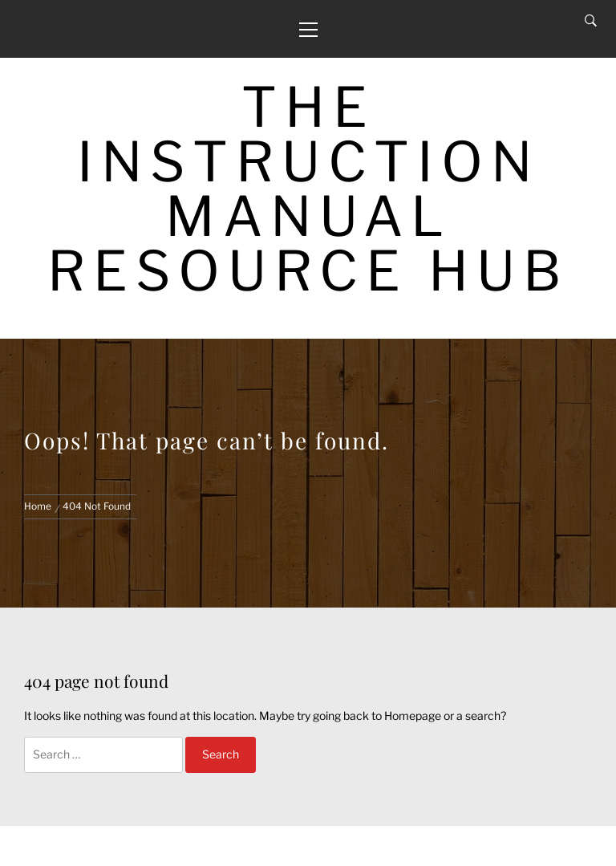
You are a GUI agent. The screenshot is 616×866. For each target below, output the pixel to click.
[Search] (591, 21)
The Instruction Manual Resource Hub (308, 189)
